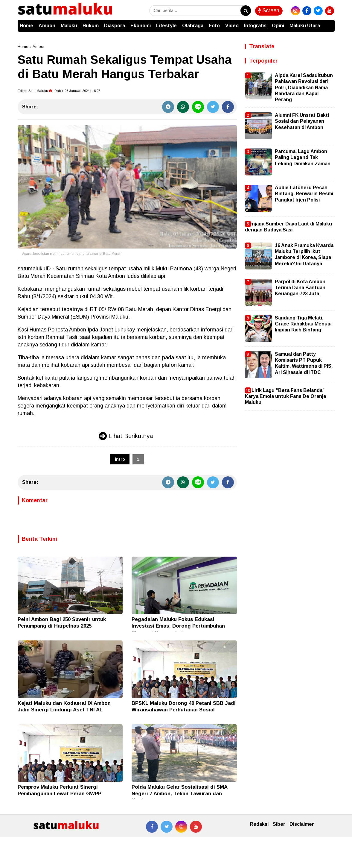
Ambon (47, 26)
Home (26, 26)
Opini (278, 26)
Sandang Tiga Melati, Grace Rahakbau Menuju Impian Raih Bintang (303, 324)
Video (232, 26)
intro (120, 459)
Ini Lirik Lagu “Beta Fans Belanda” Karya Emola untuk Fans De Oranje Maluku (286, 396)
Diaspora (115, 26)
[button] (329, 23)
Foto (214, 26)
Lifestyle (166, 26)
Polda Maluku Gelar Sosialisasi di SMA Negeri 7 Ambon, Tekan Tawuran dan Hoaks (179, 794)
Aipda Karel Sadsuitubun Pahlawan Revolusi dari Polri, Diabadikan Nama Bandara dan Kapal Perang (304, 88)
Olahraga (193, 26)
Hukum (91, 26)
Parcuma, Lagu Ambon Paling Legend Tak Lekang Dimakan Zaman (303, 157)
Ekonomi (141, 26)
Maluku (69, 26)
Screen (269, 10)
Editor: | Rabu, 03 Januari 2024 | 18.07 (59, 91)
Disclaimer (302, 824)
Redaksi (259, 824)
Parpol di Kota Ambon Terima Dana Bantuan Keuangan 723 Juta (300, 288)
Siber (279, 824)
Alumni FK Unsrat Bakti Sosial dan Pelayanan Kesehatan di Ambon (302, 121)
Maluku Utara (305, 26)
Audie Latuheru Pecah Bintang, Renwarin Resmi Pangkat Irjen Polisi (304, 194)
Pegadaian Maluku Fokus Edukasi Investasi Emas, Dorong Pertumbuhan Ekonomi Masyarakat (178, 626)
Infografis (255, 26)
